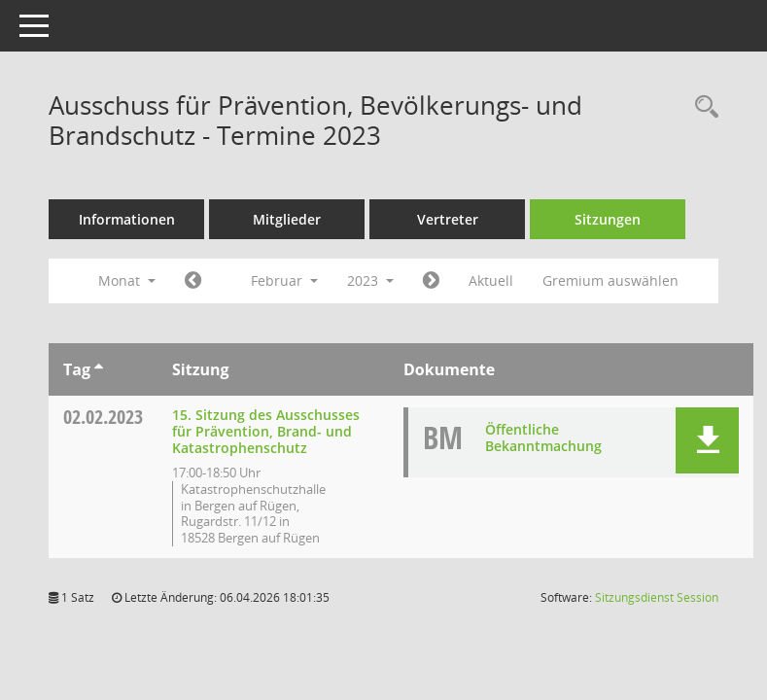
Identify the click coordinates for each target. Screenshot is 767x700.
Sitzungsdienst (657, 597)
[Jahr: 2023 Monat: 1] (193, 281)
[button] (707, 440)
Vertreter (448, 219)
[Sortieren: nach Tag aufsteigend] (99, 369)
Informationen (127, 219)
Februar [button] (284, 280)
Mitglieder (287, 219)
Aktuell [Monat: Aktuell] (491, 280)
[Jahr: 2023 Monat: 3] (431, 281)
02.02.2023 (103, 417)
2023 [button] (370, 280)
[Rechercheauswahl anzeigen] (702, 107)
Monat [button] (127, 280)
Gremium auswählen (610, 280)
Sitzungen (608, 219)
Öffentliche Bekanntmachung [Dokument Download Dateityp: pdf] (543, 437)
